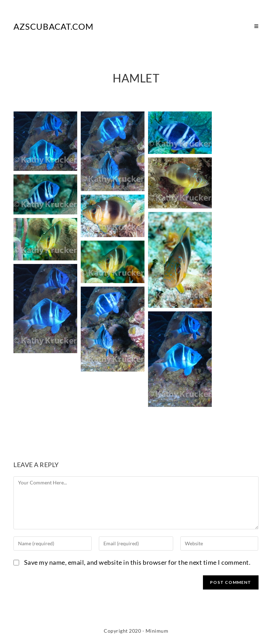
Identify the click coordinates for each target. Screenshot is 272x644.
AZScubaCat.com (53, 26)
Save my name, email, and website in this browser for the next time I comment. (137, 562)
